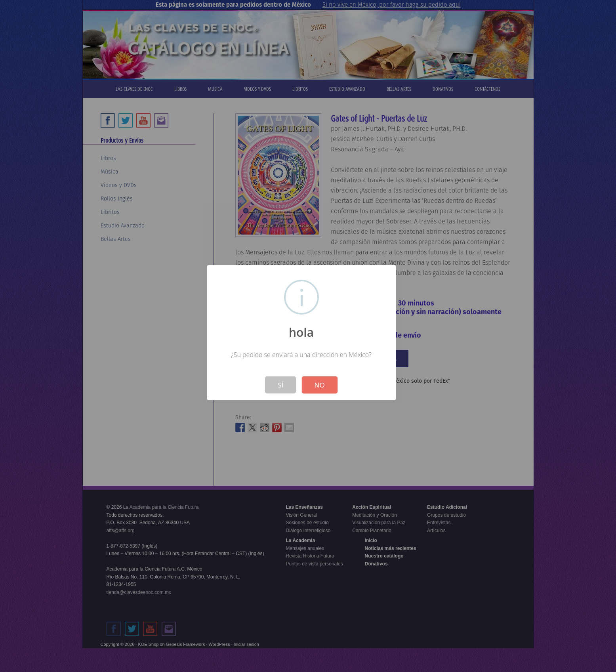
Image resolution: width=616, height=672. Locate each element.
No (320, 385)
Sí (280, 385)
